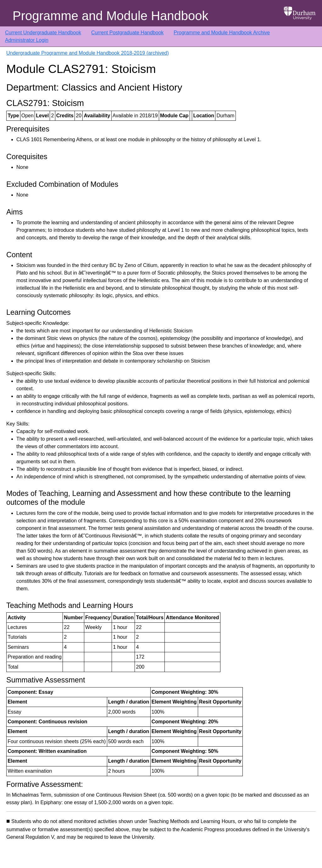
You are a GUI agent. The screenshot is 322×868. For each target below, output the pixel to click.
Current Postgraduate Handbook (127, 33)
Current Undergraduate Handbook (43, 33)
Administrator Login (27, 40)
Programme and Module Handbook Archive (222, 33)
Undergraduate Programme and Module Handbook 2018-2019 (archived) (88, 53)
